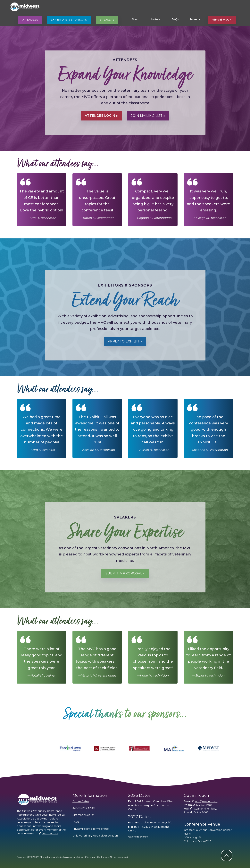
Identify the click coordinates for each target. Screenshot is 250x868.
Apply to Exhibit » (125, 341)
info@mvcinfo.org (206, 801)
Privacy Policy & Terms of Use (91, 829)
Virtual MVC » (222, 20)
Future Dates (81, 801)
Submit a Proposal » (125, 573)
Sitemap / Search (83, 815)
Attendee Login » (101, 116)
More (193, 19)
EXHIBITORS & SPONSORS (69, 20)
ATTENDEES (30, 20)
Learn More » (50, 833)
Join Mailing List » (148, 116)
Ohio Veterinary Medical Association (95, 836)
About (136, 19)
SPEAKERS (107, 20)
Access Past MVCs (84, 808)
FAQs (175, 19)
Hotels (156, 19)
